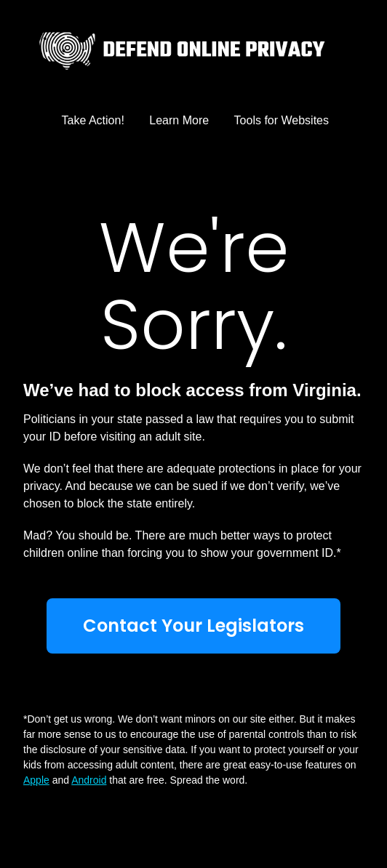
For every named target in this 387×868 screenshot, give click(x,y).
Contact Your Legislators (193, 626)
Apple (36, 780)
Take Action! (93, 120)
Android (89, 780)
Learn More (179, 120)
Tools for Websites (282, 120)
